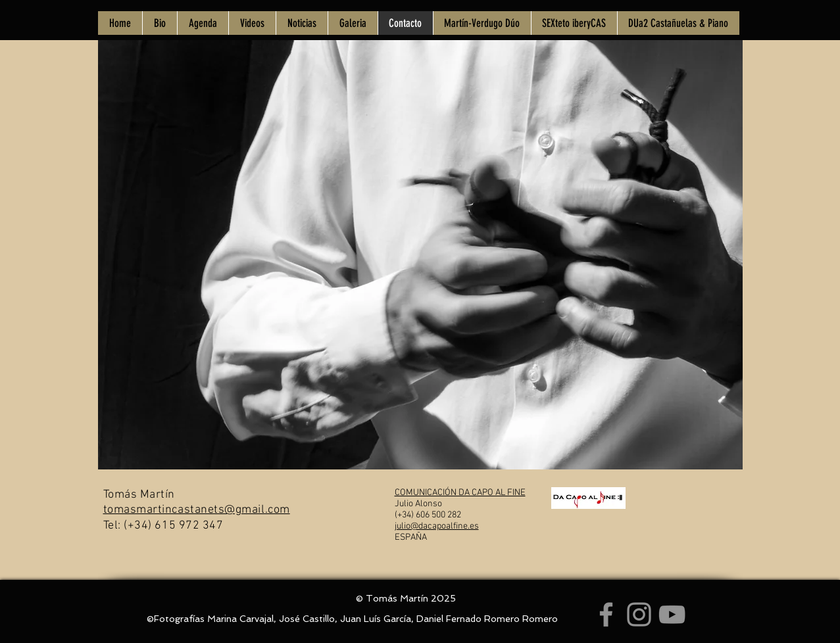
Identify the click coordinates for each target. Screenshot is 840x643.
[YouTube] (672, 614)
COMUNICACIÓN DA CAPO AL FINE (460, 493)
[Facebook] (606, 614)
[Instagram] (639, 614)
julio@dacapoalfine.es (437, 526)
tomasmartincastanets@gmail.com (197, 510)
